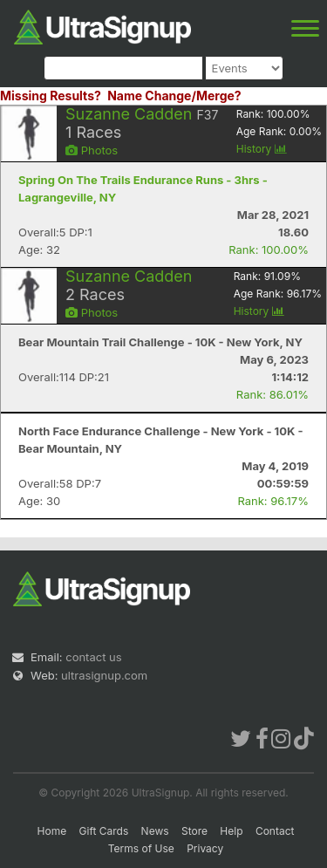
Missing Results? (51, 96)
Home (52, 831)
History (262, 149)
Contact (275, 831)
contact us (93, 657)
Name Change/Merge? (174, 96)
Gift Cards (104, 831)
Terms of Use (141, 848)
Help (231, 831)
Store (194, 831)
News (155, 831)
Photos (92, 150)
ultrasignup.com (104, 675)
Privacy (205, 848)
